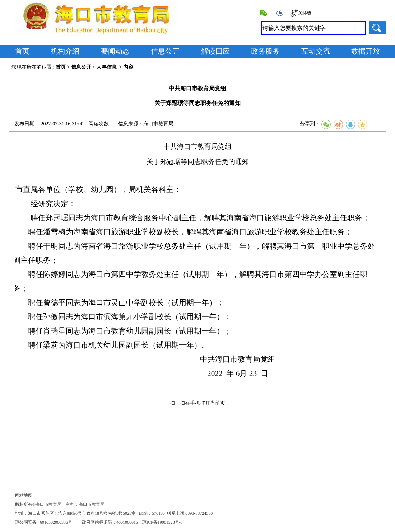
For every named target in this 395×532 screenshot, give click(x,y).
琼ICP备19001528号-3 (162, 522)
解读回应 (215, 51)
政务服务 (265, 51)
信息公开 (165, 51)
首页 (22, 51)
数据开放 (366, 51)
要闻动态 (115, 51)
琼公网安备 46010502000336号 (44, 522)
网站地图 (24, 495)
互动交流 (316, 51)
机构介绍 (65, 51)
